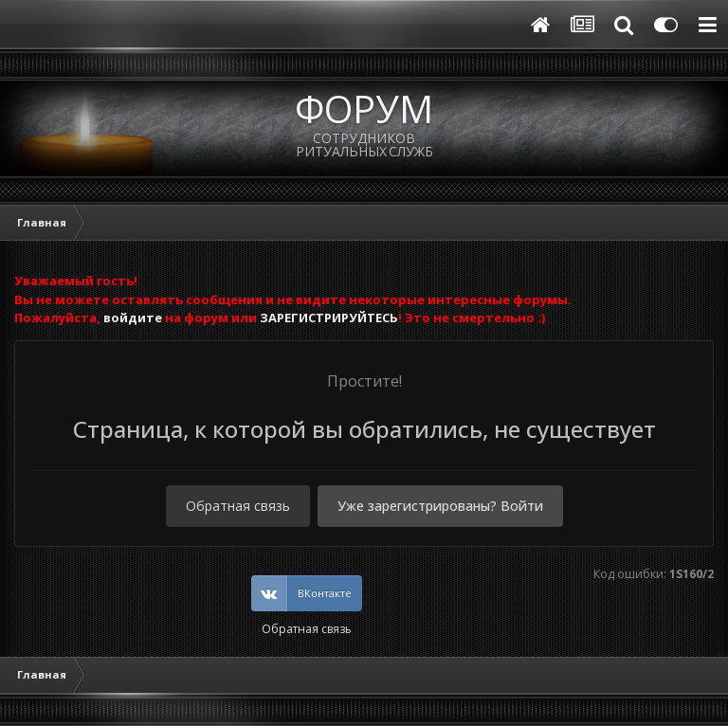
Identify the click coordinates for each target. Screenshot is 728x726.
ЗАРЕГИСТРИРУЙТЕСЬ (329, 318)
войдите (133, 318)
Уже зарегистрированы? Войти (440, 506)
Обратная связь (238, 506)
